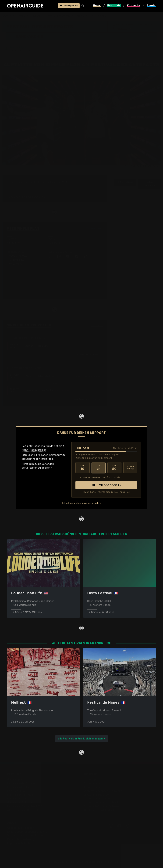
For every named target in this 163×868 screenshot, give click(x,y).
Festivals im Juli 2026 (20, 802)
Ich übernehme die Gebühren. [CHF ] (98, 477)
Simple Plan (101, 16)
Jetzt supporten (69, 6)
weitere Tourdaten (150, 184)
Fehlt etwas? (97, 326)
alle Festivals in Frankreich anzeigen (80, 738)
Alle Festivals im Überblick (23, 810)
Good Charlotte (18, 256)
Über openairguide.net (21, 828)
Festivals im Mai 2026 (20, 795)
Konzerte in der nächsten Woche (103, 791)
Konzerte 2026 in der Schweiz (101, 806)
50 (114, 468)
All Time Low (17, 260)
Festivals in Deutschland (22, 787)
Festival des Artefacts (60, 16)
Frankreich (38, 16)
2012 (64, 183)
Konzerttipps (91, 779)
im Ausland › (89, 355)
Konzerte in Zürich (94, 783)
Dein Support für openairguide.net (28, 832)
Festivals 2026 (16, 791)
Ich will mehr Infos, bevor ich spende (81, 503)
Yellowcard (16, 264)
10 (82, 468)
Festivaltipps (15, 779)
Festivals (23, 16)
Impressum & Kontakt (20, 843)
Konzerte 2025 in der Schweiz (101, 802)
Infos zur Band (125, 183)
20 (99, 468)
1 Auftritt (13, 197)
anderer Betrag (130, 468)
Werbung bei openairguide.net (25, 835)
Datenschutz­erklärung (21, 839)
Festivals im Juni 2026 (21, 798)
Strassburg (123, 28)
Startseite (8, 16)
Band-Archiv (84, 16)
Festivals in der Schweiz (22, 783)
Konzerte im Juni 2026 (97, 798)
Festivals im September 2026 (25, 806)
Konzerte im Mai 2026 (96, 795)
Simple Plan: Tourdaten (29, 325)
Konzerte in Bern (93, 787)
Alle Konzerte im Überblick (99, 810)
